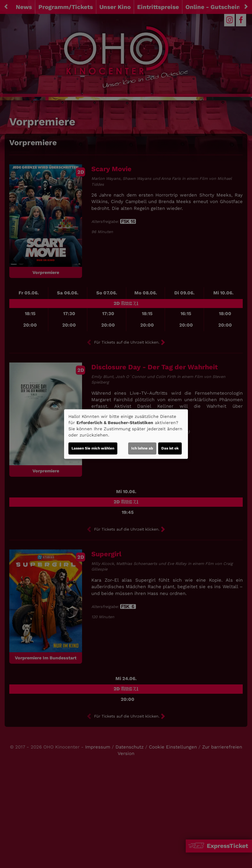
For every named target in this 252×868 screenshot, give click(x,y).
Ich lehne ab (142, 448)
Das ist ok (170, 448)
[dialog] (126, 434)
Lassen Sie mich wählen (93, 448)
